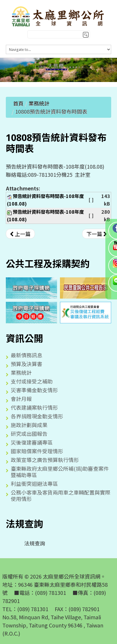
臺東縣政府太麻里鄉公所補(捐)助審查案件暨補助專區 (60, 472)
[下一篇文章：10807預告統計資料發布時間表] (97, 234)
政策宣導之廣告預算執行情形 (45, 460)
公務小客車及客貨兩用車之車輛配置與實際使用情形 (61, 495)
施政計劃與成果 (29, 425)
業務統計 (39, 103)
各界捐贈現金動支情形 (37, 416)
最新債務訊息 (26, 355)
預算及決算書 (26, 364)
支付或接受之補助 (32, 381)
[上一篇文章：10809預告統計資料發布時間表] (20, 234)
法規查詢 (30, 543)
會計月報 (21, 399)
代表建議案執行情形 (34, 407)
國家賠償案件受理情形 (37, 451)
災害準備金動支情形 (34, 390)
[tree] (58, 543)
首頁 (18, 103)
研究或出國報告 (29, 434)
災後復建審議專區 (32, 442)
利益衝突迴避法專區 (34, 484)
